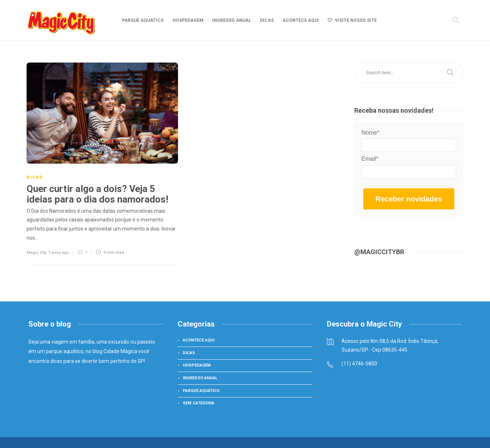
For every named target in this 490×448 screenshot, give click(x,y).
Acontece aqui (301, 20)
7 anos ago (59, 253)
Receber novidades (409, 199)
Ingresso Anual (232, 20)
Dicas (267, 20)
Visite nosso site (356, 20)
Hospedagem (188, 20)
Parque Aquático (143, 20)
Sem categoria (199, 403)
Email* (370, 159)
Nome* (370, 133)
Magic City (36, 253)
